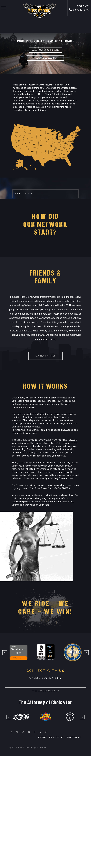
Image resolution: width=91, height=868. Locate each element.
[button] (5, 653)
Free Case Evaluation (45, 58)
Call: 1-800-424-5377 (45, 678)
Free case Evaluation (45, 691)
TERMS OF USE (56, 737)
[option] (19, 653)
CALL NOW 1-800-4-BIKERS (46, 50)
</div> (20, 857)
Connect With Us (46, 356)
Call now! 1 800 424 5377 (80, 8)
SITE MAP (42, 737)
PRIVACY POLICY (73, 737)
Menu (5, 8)
